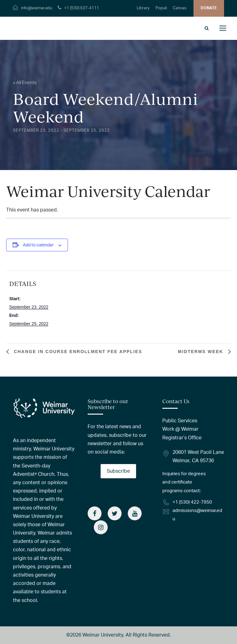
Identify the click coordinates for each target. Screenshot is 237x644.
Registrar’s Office (182, 438)
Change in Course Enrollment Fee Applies (77, 352)
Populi (161, 8)
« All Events (25, 83)
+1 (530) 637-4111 (82, 8)
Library (143, 8)
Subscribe (118, 471)
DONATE (209, 8)
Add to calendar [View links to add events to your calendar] (38, 245)
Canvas (180, 8)
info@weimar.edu (37, 8)
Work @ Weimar (180, 429)
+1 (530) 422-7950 (192, 502)
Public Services (180, 421)
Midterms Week (202, 352)
